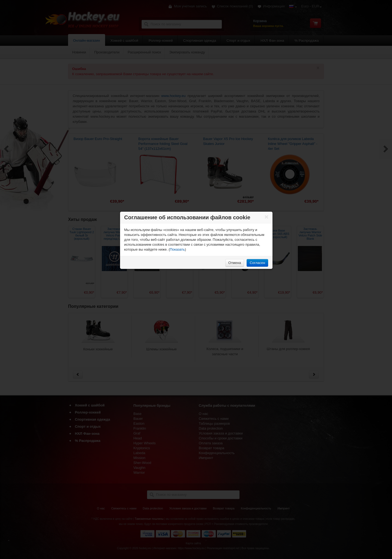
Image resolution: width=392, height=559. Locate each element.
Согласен (257, 263)
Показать (177, 249)
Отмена (235, 263)
